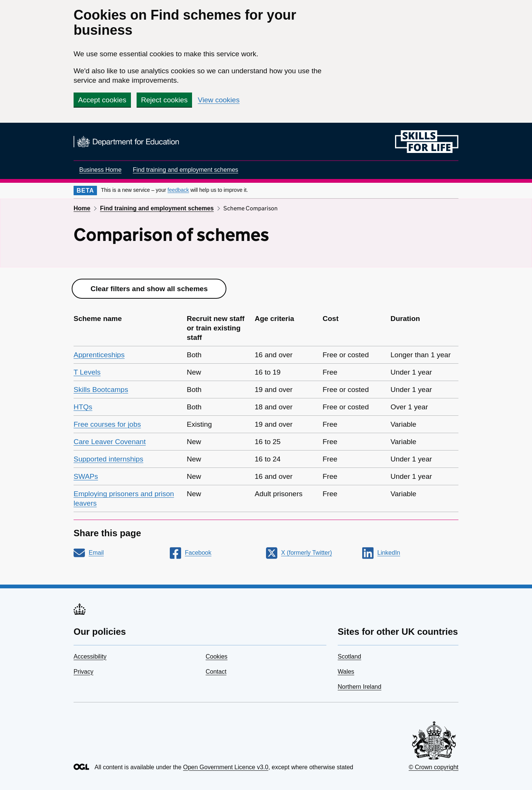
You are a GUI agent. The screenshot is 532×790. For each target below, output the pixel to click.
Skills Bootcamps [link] (101, 390)
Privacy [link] (83, 672)
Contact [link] (216, 672)
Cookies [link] (217, 657)
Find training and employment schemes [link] (185, 170)
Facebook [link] (198, 553)
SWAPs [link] (86, 476)
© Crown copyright (434, 767)
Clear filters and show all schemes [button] (149, 289)
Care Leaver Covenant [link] (110, 442)
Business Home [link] (100, 170)
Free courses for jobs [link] (107, 424)
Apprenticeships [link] (99, 355)
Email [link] (96, 553)
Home (82, 208)
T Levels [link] (87, 372)
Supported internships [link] (108, 459)
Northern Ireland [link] (360, 687)
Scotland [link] (349, 657)
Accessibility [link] (90, 657)
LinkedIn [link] (389, 553)
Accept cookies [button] (102, 100)
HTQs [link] (83, 407)
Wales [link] (346, 672)
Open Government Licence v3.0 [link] (226, 767)
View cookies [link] (219, 100)
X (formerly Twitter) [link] (307, 553)
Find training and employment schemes (157, 208)
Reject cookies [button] (165, 100)
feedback (178, 190)
